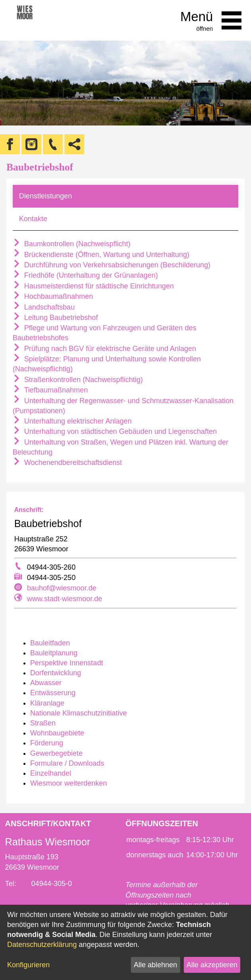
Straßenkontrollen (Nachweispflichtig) (78, 380)
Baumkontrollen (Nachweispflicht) (72, 244)
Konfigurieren (28, 965)
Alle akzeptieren (212, 965)
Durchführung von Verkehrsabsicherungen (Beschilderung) (112, 265)
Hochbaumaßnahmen (53, 296)
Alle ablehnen (155, 965)
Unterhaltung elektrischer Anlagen (72, 421)
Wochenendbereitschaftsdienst (67, 463)
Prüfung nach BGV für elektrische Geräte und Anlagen (104, 349)
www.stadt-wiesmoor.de (65, 599)
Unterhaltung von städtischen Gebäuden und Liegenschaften (115, 431)
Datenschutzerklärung (42, 945)
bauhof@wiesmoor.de (62, 588)
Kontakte (33, 219)
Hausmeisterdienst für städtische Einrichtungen (93, 286)
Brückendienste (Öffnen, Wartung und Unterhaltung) (101, 255)
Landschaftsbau (44, 307)
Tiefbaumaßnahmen (50, 390)
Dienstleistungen (46, 196)
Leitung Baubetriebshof (55, 318)
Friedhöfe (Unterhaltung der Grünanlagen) (85, 275)
